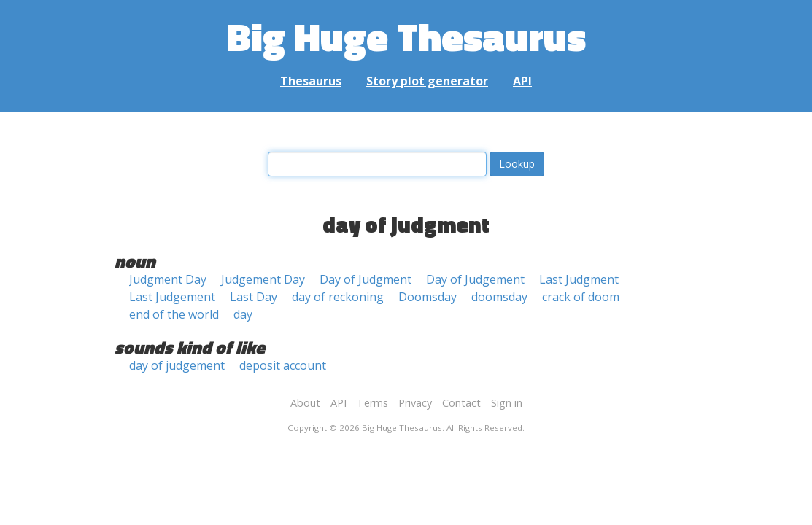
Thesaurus (311, 81)
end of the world (174, 314)
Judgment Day (168, 279)
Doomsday (428, 297)
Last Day (254, 297)
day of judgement (177, 365)
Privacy (415, 403)
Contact (461, 403)
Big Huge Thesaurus (406, 36)
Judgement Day (263, 279)
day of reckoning (338, 297)
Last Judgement (172, 297)
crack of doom (581, 297)
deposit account (283, 365)
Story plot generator (427, 81)
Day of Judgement (475, 279)
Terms (372, 403)
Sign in (507, 403)
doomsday (499, 297)
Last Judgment (579, 279)
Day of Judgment (366, 279)
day (243, 314)
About (305, 403)
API (522, 81)
